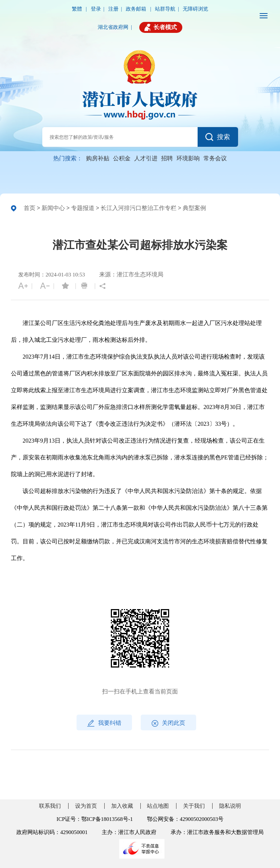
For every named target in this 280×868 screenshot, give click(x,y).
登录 (96, 9)
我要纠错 (104, 723)
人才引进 (146, 158)
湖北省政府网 (113, 27)
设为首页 (86, 806)
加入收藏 (122, 806)
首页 (30, 208)
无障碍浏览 (195, 9)
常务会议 (215, 158)
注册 (113, 9)
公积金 (122, 158)
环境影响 (188, 158)
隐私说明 (230, 806)
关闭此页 (168, 723)
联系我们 (50, 806)
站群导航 (165, 9)
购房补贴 (98, 158)
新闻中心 (53, 208)
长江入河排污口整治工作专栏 (139, 208)
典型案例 (194, 208)
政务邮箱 (137, 9)
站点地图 (158, 806)
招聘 (167, 158)
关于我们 (194, 806)
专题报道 (83, 208)
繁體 (78, 9)
